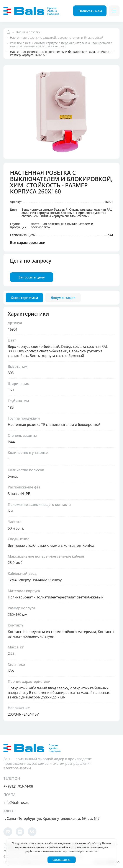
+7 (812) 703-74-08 (18, 786)
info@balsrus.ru (16, 803)
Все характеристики (28, 243)
